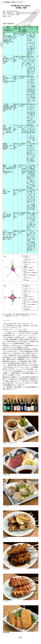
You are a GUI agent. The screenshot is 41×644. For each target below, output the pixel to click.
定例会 (13, 2)
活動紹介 (8, 2)
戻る (20, 637)
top (4, 2)
